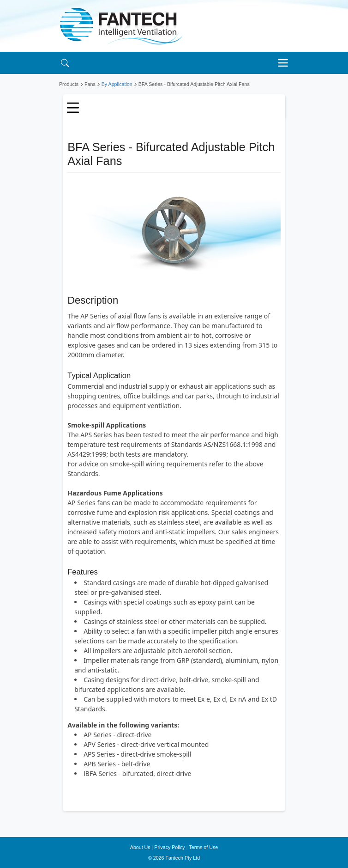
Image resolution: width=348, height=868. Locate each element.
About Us (140, 847)
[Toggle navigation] (285, 63)
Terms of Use (203, 847)
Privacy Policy (169, 847)
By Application (117, 84)
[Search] (65, 63)
